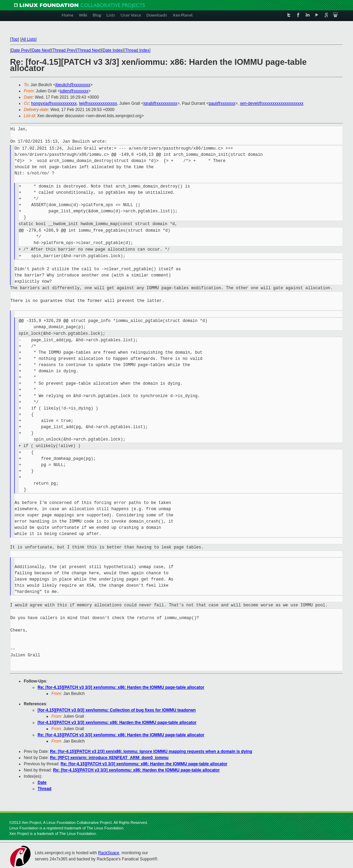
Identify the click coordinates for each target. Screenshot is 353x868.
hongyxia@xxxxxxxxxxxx (54, 103)
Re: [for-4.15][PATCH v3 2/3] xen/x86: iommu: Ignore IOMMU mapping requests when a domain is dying (151, 751)
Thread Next (89, 50)
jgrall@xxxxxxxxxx (160, 103)
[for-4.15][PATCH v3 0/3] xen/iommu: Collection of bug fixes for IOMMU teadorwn (117, 710)
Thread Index (137, 50)
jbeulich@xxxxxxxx (73, 85)
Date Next (41, 50)
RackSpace (108, 853)
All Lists (28, 39)
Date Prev (20, 50)
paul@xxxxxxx (222, 103)
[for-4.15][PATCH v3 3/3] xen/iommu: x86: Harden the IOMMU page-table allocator (117, 723)
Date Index (113, 50)
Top (14, 39)
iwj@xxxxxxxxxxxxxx (98, 103)
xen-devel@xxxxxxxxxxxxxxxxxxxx (272, 103)
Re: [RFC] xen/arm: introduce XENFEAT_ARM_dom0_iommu (109, 758)
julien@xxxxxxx (74, 91)
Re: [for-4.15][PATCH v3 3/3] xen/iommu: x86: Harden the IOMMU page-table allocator (121, 687)
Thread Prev (64, 50)
